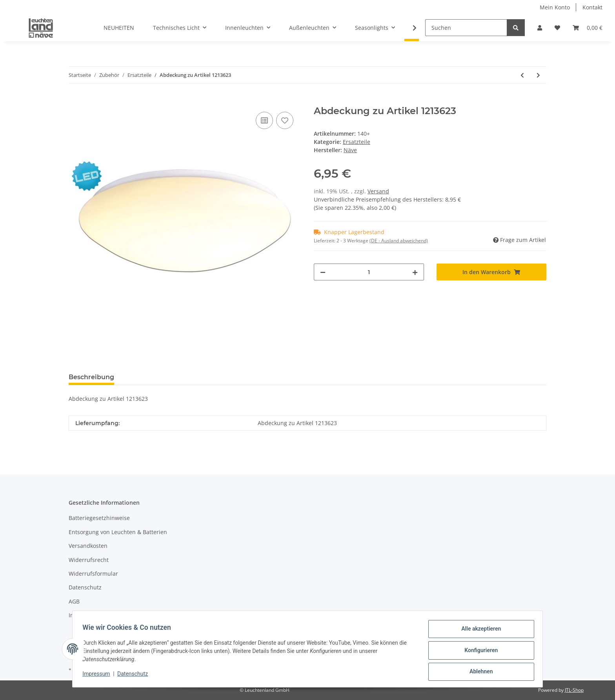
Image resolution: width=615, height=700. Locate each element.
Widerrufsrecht (89, 560)
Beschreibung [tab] (91, 377)
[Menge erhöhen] (415, 272)
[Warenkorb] (588, 28)
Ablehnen (478, 672)
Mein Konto (555, 7)
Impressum (84, 615)
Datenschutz (85, 587)
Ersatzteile (357, 142)
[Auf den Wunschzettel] (285, 120)
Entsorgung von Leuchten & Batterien (118, 532)
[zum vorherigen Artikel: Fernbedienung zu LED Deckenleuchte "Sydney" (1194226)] (522, 75)
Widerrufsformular (93, 574)
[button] (540, 28)
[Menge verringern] (323, 272)
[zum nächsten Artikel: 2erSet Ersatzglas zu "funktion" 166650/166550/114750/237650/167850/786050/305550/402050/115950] (538, 75)
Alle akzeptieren (478, 631)
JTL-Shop (574, 690)
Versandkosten (88, 546)
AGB (74, 601)
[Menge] (369, 272)
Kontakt (592, 7)
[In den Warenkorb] (75, 101)
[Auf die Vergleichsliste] (264, 120)
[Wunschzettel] (557, 28)
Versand (378, 191)
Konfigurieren (478, 652)
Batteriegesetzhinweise (99, 518)
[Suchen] (466, 28)
